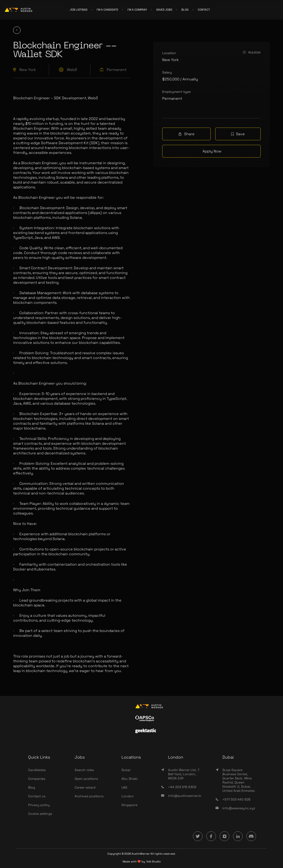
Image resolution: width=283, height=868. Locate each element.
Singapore (129, 805)
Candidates (37, 770)
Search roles (84, 770)
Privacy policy (39, 805)
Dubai (126, 770)
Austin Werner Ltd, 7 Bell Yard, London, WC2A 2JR (184, 774)
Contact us (37, 796)
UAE (124, 787)
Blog (32, 787)
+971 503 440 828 (236, 799)
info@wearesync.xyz (239, 808)
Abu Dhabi (129, 779)
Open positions (86, 779)
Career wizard (85, 787)
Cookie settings (40, 814)
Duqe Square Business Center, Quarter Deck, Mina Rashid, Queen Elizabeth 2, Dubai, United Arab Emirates (239, 780)
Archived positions (89, 796)
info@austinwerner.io (185, 796)
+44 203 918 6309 (182, 787)
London (128, 796)
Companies (37, 779)
